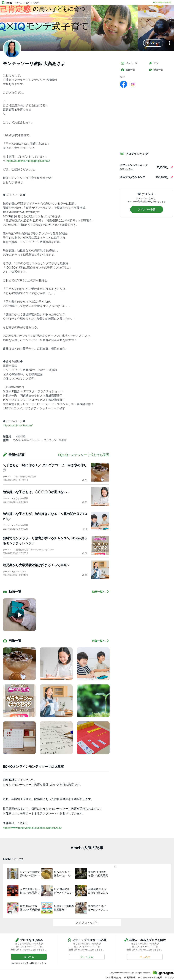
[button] (153, 43)
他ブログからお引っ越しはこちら (28, 963)
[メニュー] (170, 43)
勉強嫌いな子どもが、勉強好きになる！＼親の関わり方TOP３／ (45, 516)
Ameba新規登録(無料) (162, 2)
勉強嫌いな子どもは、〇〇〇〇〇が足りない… (36, 492)
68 (85, 553)
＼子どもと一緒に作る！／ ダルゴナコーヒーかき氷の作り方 (45, 468)
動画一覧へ (101, 592)
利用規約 (130, 977)
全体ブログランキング (132, 177)
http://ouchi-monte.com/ (18, 425)
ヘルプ (169, 977)
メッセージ (129, 63)
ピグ (154, 63)
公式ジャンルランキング (134, 165)
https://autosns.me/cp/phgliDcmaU (28, 161)
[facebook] (124, 84)
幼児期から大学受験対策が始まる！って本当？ (36, 565)
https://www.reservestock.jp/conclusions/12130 (32, 828)
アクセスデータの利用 (150, 977)
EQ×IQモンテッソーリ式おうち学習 (84, 455)
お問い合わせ (113, 977)
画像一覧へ (101, 641)
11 (85, 502)
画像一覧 (128, 70)
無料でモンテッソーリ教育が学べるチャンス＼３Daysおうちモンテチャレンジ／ (45, 541)
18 (85, 575)
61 (85, 480)
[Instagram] (133, 84)
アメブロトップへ (87, 923)
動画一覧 (156, 70)
